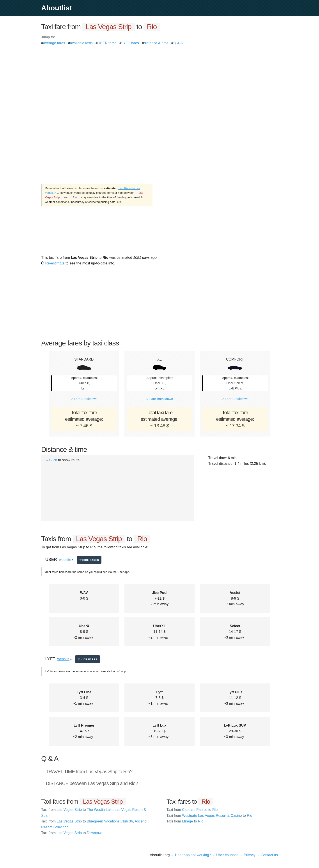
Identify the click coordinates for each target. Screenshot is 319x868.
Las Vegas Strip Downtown (72, 833)
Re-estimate (53, 263)
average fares (54, 43)
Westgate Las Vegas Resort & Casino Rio (209, 816)
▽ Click (51, 460)
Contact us (269, 855)
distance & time (156, 43)
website (65, 560)
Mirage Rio (185, 821)
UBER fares (107, 43)
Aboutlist (57, 8)
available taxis (81, 43)
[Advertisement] (159, 77)
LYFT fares (130, 43)
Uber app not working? (193, 855)
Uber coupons (227, 855)
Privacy (250, 855)
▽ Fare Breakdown (84, 399)
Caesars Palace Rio (192, 810)
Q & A (178, 43)
